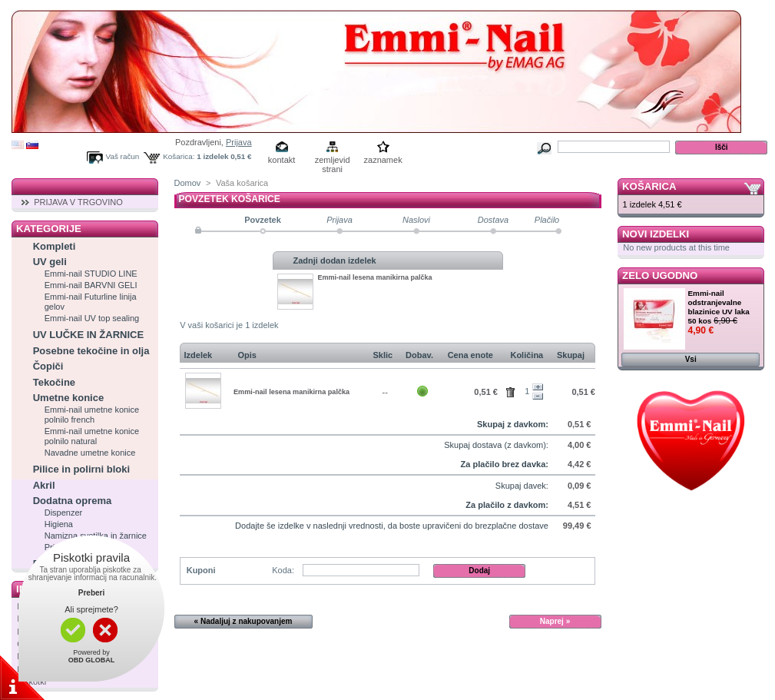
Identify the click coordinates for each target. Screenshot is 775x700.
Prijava (239, 142)
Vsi (691, 359)
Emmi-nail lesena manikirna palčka (375, 277)
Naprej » (555, 621)
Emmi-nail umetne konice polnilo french (92, 415)
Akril (44, 485)
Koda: (283, 570)
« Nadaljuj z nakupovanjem (243, 621)
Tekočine (54, 382)
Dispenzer (64, 513)
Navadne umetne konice (90, 453)
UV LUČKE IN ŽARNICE (88, 335)
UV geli (50, 262)
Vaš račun (123, 156)
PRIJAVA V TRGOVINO (78, 202)
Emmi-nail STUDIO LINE (91, 274)
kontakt (282, 160)
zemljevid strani (333, 161)
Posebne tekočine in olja (91, 351)
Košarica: (179, 156)
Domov (188, 183)
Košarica (649, 186)
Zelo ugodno (660, 275)
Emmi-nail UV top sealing (92, 318)
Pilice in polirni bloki (81, 469)
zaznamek (383, 160)
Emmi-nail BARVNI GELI (91, 285)
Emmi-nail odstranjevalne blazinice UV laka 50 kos (719, 307)
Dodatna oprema (73, 501)
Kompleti (55, 246)
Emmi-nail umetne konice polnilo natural (92, 436)
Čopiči (48, 366)
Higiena (59, 524)
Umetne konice (68, 398)
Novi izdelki (656, 234)
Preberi (91, 593)
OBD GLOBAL (92, 660)
